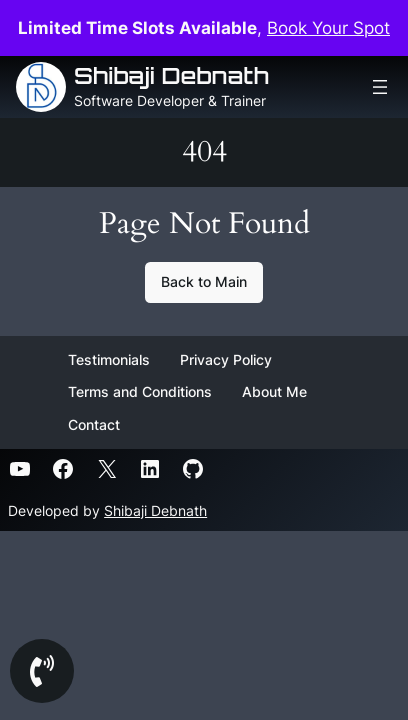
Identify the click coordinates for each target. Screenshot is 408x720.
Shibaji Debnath (171, 75)
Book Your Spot (328, 28)
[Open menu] (380, 87)
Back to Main (204, 281)
